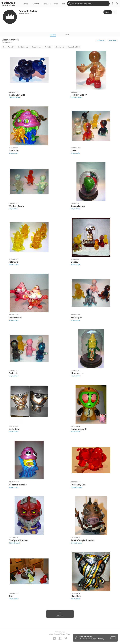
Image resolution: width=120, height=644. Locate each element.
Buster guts (77, 318)
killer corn (14, 262)
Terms (63, 634)
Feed (56, 4)
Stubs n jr (13, 373)
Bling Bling (76, 596)
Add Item (113, 40)
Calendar (46, 4)
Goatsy (74, 262)
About (51, 634)
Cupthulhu (14, 150)
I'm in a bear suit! (79, 429)
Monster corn (77, 373)
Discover (35, 4)
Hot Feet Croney (79, 95)
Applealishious (78, 206)
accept (113, 638)
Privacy (68, 634)
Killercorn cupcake (18, 485)
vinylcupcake (14, 153)
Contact (57, 634)
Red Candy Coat (79, 485)
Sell (63, 4)
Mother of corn (16, 206)
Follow (108, 12)
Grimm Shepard (15, 97)
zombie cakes (15, 318)
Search (100, 40)
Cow (11, 596)
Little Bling (14, 429)
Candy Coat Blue (17, 95)
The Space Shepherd (19, 540)
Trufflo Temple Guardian (83, 540)
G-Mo (74, 150)
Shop (26, 4)
